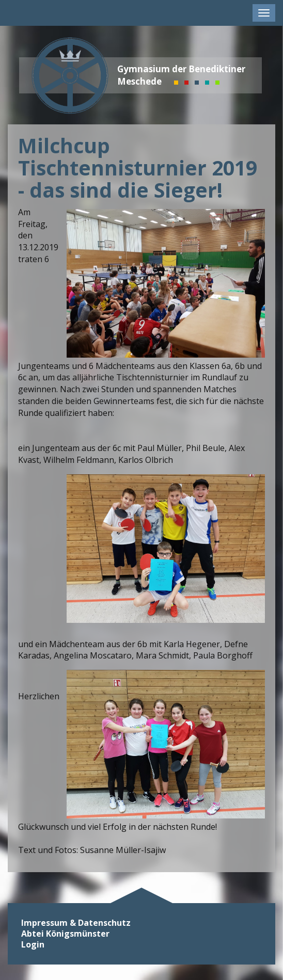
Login (33, 945)
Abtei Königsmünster (65, 934)
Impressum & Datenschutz (76, 923)
